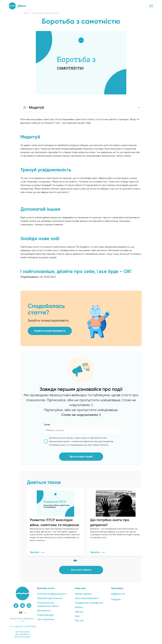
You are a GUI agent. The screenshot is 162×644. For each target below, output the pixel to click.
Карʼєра (79, 614)
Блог (78, 618)
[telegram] (22, 608)
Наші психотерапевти (87, 600)
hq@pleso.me (118, 596)
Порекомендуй (45, 617)
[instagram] (29, 608)
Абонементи (44, 613)
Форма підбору (83, 596)
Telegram (116, 601)
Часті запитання (46, 621)
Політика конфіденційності (52, 596)
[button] (81, 108)
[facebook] (16, 608)
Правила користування (50, 600)
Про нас (79, 623)
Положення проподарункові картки (48, 606)
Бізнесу (79, 609)
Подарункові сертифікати (89, 605)
